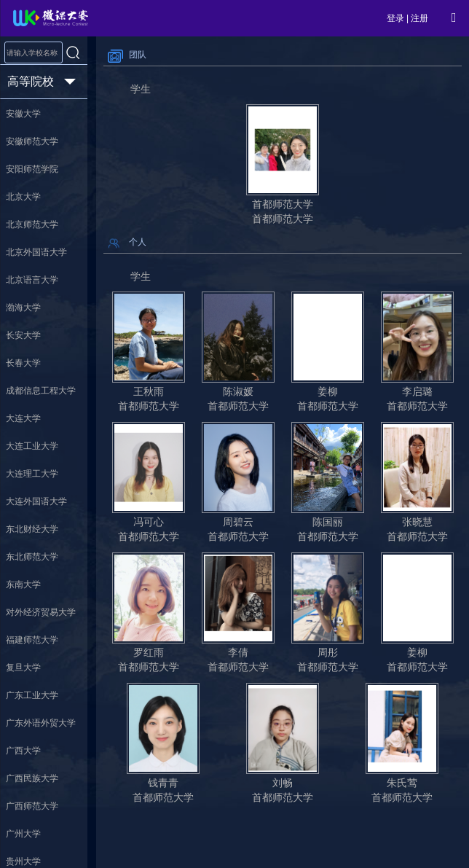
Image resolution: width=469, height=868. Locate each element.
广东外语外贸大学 (41, 723)
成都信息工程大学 (41, 391)
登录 (395, 18)
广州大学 (23, 834)
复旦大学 (23, 668)
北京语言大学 (32, 280)
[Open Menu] (454, 17)
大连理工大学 (32, 474)
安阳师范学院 (32, 169)
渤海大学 (23, 308)
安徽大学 (23, 114)
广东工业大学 (32, 695)
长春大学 (23, 363)
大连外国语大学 (36, 501)
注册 (419, 18)
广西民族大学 (32, 778)
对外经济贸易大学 (41, 612)
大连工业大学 (32, 446)
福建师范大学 (32, 640)
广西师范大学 (32, 806)
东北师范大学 (32, 557)
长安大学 (23, 335)
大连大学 (23, 418)
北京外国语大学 (36, 252)
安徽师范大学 (32, 141)
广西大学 (23, 751)
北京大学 (23, 197)
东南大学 (23, 584)
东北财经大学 (32, 529)
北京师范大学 (32, 224)
